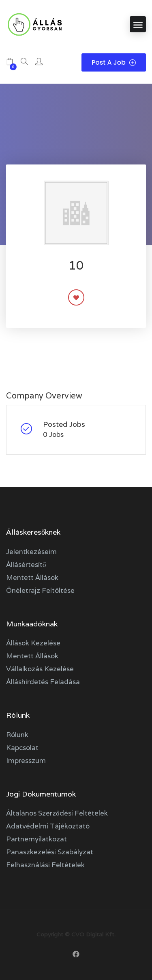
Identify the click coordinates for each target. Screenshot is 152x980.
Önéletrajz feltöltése (40, 590)
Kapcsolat (22, 748)
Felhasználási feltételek (45, 865)
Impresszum (26, 761)
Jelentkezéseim (31, 552)
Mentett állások (32, 577)
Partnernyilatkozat (36, 839)
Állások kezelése (33, 643)
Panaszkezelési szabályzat (50, 852)
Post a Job (114, 62)
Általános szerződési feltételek (57, 813)
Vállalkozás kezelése (40, 669)
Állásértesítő (26, 565)
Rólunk (17, 735)
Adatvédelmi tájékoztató (48, 826)
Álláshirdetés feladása (43, 682)
